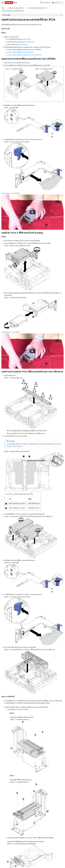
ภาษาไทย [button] (44, 3)
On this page (7, 15)
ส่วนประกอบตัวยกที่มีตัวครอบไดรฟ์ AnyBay (20, 52)
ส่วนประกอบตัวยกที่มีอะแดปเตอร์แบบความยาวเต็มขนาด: (24, 55)
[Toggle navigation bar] (3, 3)
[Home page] (3, 8)
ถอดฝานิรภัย (26, 39)
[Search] (57, 3)
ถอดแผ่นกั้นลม (22, 45)
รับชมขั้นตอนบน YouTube (10, 193)
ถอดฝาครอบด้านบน (27, 42)
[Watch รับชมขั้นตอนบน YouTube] (32, 212)
